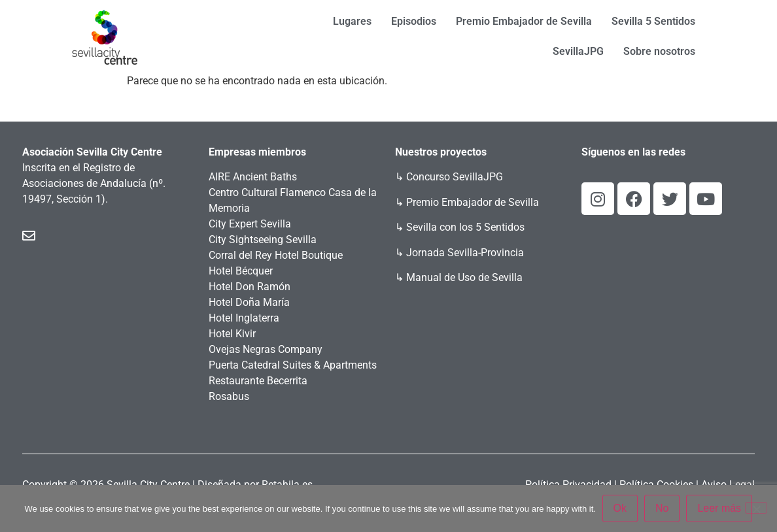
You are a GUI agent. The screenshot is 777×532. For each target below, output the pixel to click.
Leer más (720, 508)
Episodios (414, 21)
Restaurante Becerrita (258, 381)
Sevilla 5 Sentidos (653, 21)
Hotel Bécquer (241, 271)
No (662, 508)
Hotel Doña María (249, 302)
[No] (756, 508)
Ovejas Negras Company (266, 349)
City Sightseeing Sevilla (263, 240)
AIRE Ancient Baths (253, 177)
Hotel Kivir (232, 334)
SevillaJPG (578, 51)
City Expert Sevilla (250, 224)
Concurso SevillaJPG (455, 177)
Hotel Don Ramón (250, 287)
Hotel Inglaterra (244, 318)
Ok (620, 508)
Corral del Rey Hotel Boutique (276, 255)
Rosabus (229, 396)
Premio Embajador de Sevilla (524, 21)
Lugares (352, 21)
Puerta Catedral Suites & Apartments (293, 365)
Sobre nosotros (659, 51)
